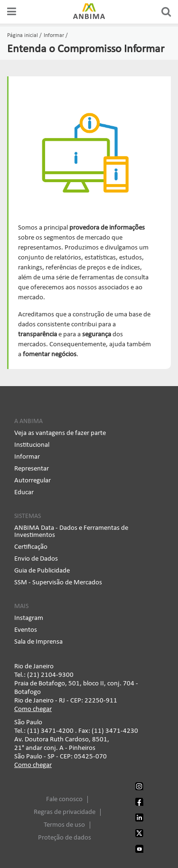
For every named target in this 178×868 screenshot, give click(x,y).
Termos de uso (64, 825)
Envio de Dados (36, 559)
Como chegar (33, 709)
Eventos (26, 630)
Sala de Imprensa (38, 642)
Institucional (32, 445)
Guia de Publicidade (42, 571)
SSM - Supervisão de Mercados (58, 583)
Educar (24, 493)
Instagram (29, 618)
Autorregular (33, 481)
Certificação (31, 547)
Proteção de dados (65, 838)
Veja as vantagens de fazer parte (60, 433)
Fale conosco (64, 799)
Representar (32, 469)
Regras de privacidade (65, 812)
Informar (27, 457)
